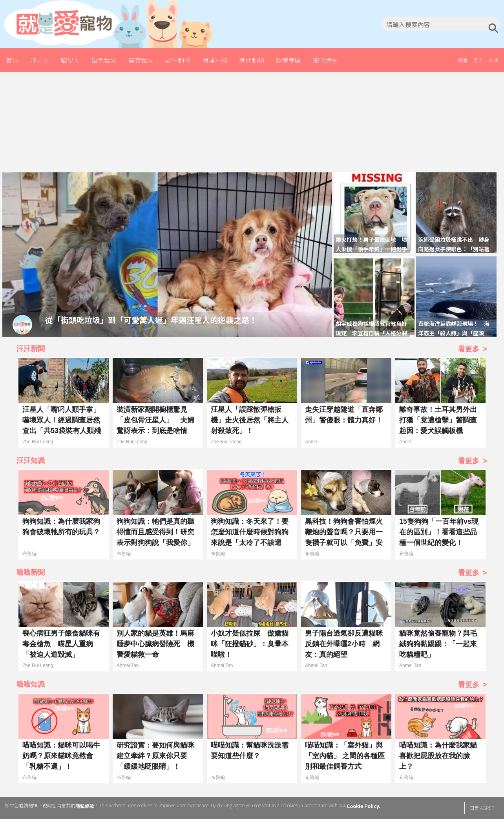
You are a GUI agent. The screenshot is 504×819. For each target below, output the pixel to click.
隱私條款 (85, 806)
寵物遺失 (325, 60)
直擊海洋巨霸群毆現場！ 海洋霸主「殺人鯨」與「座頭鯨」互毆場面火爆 (454, 333)
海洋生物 (215, 60)
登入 (478, 60)
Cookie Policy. (363, 806)
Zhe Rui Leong (38, 442)
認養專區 (289, 60)
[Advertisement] (252, 121)
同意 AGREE (482, 808)
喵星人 (70, 60)
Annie (311, 442)
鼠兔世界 (104, 60)
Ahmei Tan (128, 665)
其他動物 (252, 60)
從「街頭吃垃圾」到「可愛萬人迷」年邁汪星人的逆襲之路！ (151, 319)
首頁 (12, 60)
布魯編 (29, 554)
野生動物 (178, 60)
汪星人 (40, 60)
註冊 (493, 60)
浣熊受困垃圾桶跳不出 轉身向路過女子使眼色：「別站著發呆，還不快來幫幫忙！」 (454, 249)
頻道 (463, 60)
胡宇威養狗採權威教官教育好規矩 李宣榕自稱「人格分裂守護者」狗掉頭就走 (371, 333)
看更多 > (473, 349)
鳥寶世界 (141, 60)
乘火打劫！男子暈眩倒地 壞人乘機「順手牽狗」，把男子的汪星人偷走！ (371, 249)
